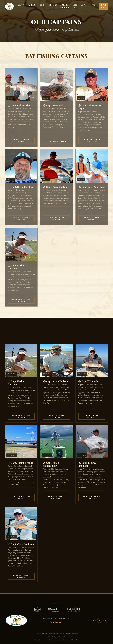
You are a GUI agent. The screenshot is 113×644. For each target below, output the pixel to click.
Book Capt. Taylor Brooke (21, 498)
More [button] (92, 5)
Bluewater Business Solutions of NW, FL (63, 640)
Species (53, 5)
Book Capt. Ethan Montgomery (56, 498)
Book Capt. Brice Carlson (56, 219)
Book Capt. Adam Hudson (57, 416)
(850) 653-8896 (56, 622)
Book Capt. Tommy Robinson (92, 498)
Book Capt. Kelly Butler (21, 140)
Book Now (104, 6)
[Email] (100, 620)
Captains (32, 5)
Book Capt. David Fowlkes (21, 219)
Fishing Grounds (65, 6)
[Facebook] (93, 620)
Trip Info (75, 6)
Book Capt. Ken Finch (56, 141)
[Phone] (106, 620)
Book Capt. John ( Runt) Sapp (92, 140)
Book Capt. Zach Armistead (92, 219)
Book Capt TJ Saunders (92, 416)
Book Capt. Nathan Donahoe (21, 300)
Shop (83, 5)
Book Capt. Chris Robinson (21, 576)
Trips (43, 5)
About (21, 5)
